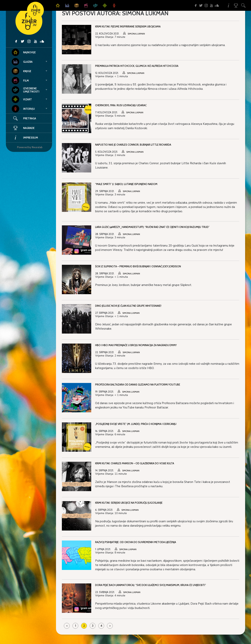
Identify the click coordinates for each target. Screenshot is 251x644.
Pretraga (30, 118)
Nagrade (23, 128)
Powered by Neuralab (30, 147)
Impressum (25, 138)
